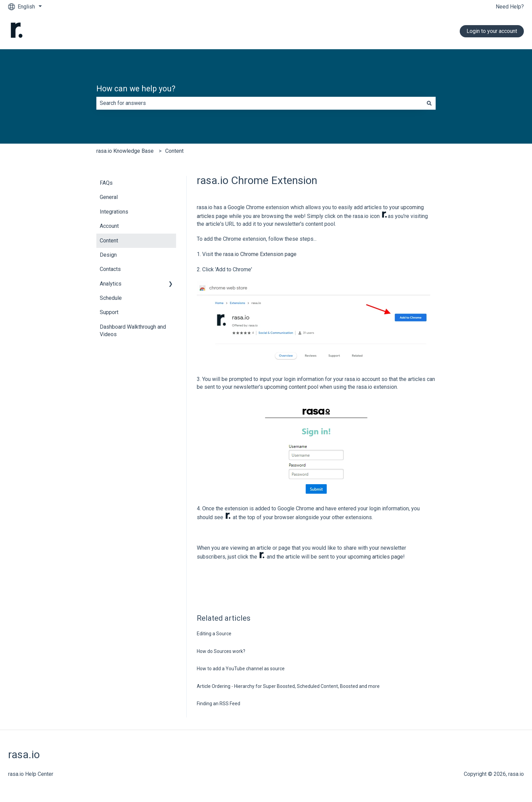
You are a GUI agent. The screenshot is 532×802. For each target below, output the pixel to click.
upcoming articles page (375, 557)
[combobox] (260, 103)
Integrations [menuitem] (114, 212)
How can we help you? (136, 89)
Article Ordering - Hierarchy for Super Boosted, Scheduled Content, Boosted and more (288, 686)
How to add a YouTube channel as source (241, 669)
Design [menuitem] (108, 255)
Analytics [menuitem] (111, 284)
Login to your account (492, 31)
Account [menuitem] (109, 226)
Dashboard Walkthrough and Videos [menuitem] (133, 331)
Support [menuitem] (109, 312)
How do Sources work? (221, 651)
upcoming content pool (291, 387)
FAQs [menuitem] (106, 183)
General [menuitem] (109, 197)
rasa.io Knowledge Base (125, 151)
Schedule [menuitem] (111, 298)
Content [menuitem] (109, 241)
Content (174, 151)
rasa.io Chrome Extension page (260, 254)
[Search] (429, 103)
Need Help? (510, 7)
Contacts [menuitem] (110, 269)
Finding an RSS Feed (218, 704)
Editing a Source (214, 634)
